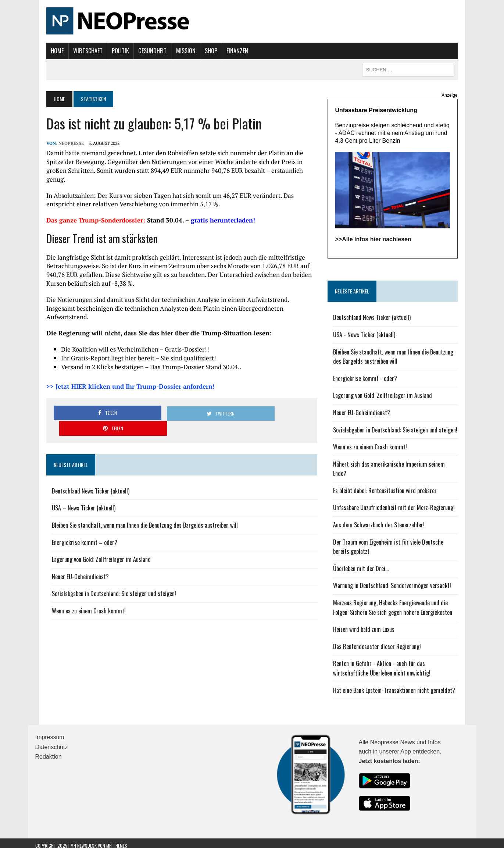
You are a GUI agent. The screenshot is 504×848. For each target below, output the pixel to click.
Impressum (50, 733)
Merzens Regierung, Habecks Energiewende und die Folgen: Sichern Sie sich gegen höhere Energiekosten (403, 603)
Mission (174, 51)
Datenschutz (52, 742)
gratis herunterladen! (212, 211)
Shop (200, 51)
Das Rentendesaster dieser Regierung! (381, 642)
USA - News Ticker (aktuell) (368, 339)
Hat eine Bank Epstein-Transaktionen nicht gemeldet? (398, 685)
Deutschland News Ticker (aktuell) (80, 458)
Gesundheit (141, 51)
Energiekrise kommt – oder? (74, 509)
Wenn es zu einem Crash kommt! (78, 578)
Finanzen (226, 51)
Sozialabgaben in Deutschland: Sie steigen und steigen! (103, 561)
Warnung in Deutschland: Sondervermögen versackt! (396, 581)
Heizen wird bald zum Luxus (368, 625)
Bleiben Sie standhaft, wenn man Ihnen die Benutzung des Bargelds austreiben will (134, 492)
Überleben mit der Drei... (365, 564)
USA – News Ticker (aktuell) (73, 475)
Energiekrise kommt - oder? (369, 383)
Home (46, 51)
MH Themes (117, 841)
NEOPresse (60, 143)
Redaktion (49, 752)
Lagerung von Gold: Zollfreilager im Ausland (90, 526)
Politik (109, 51)
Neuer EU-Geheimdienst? (69, 544)
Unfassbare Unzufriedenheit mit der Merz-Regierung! (398, 503)
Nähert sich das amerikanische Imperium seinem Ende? (400, 469)
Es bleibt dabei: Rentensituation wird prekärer (389, 486)
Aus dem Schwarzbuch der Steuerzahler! (383, 520)
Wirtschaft (76, 51)
